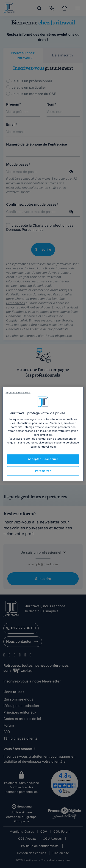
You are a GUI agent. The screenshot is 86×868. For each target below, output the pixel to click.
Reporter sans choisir (18, 392)
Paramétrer (43, 471)
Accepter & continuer (43, 459)
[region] (43, 434)
